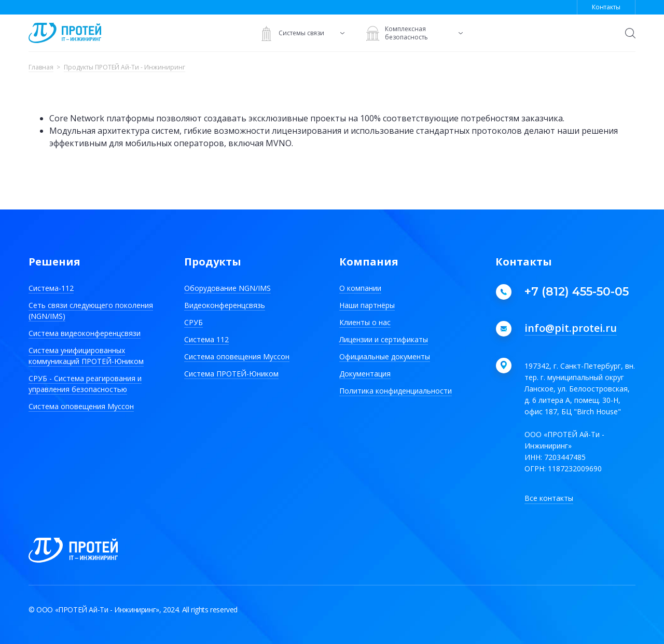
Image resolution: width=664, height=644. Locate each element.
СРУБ (193, 322)
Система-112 (51, 288)
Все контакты (549, 498)
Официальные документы (385, 356)
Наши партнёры (367, 305)
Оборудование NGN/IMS (227, 288)
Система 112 (206, 339)
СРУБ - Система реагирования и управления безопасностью (85, 384)
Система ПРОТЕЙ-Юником (231, 374)
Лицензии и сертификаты (384, 339)
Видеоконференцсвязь (225, 305)
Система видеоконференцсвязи (85, 333)
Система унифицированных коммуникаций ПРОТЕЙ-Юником (86, 356)
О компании (360, 288)
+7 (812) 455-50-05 (577, 292)
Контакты (606, 7)
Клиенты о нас (365, 322)
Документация (365, 374)
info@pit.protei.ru (571, 329)
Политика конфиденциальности (396, 391)
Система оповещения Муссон (81, 406)
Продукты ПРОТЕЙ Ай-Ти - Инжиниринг (125, 68)
